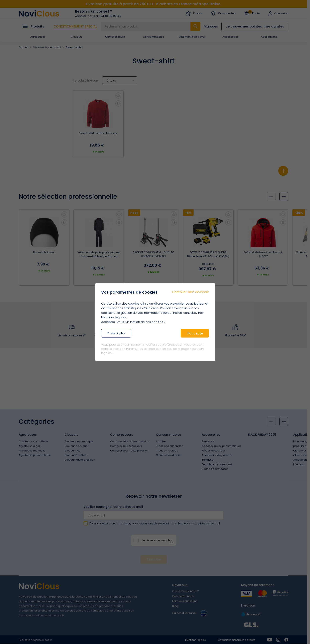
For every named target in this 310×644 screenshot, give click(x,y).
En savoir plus (116, 333)
